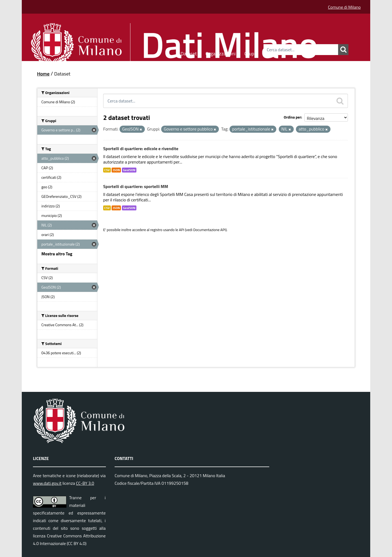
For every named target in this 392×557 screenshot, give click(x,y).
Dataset (189, 53)
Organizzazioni (221, 53)
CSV (107, 170)
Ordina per (292, 117)
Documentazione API (209, 230)
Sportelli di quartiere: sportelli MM (136, 186)
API (182, 230)
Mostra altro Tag (57, 254)
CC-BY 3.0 (85, 483)
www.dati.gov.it (47, 483)
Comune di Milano (344, 7)
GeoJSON (129, 170)
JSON (116, 170)
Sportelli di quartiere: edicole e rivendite (141, 149)
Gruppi (251, 53)
